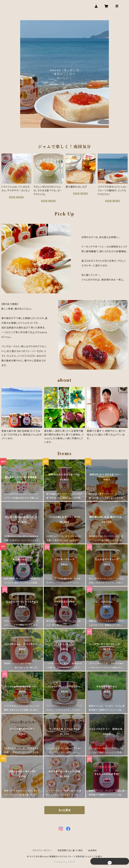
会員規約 (92, 850)
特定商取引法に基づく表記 (70, 850)
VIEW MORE (16, 197)
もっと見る (64, 810)
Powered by (64, 862)
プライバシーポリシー (42, 850)
